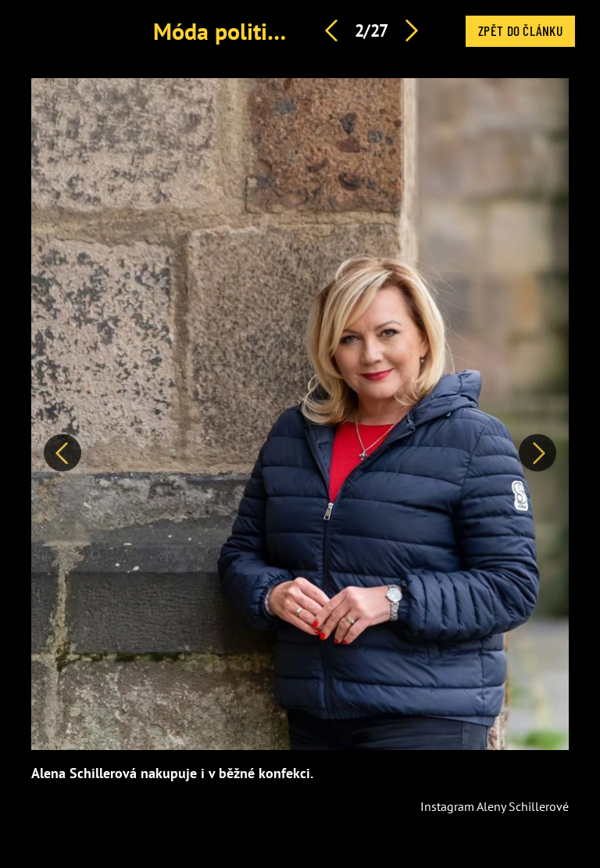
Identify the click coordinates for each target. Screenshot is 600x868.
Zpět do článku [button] (520, 30)
